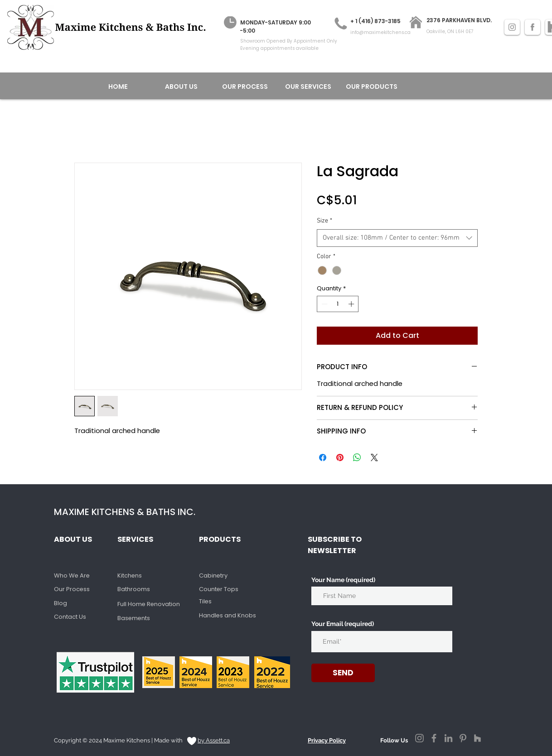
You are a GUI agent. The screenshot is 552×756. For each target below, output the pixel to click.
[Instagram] (419, 738)
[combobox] (397, 238)
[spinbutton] (338, 304)
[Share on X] (374, 457)
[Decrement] (324, 304)
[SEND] (343, 673)
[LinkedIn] (448, 738)
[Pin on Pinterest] (340, 457)
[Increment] (352, 304)
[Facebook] (434, 738)
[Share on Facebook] (323, 457)
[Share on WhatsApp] (357, 457)
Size (324, 221)
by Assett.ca (214, 740)
